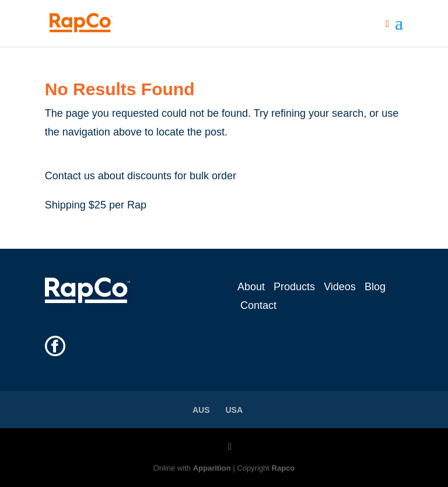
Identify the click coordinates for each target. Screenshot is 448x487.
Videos (340, 287)
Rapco (283, 468)
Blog (375, 287)
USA (235, 410)
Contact (258, 305)
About (251, 287)
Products (294, 287)
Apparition (212, 468)
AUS (201, 410)
